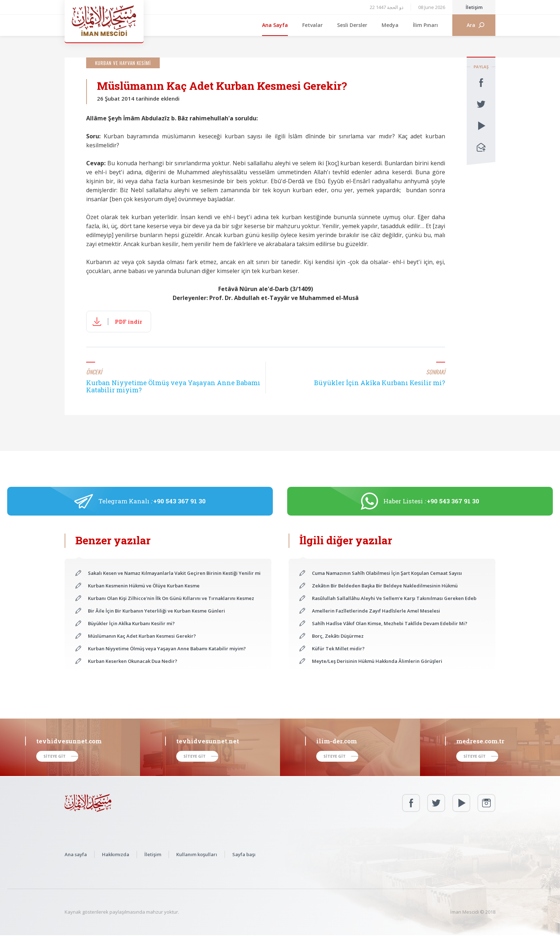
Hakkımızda (116, 854)
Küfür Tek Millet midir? (338, 648)
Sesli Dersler (352, 25)
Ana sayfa (76, 854)
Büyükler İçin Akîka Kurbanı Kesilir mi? (131, 623)
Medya (390, 25)
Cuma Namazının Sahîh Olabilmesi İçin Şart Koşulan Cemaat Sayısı (387, 573)
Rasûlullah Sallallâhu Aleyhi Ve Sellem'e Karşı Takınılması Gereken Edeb (394, 598)
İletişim (474, 7)
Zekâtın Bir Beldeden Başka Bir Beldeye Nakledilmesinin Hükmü (385, 586)
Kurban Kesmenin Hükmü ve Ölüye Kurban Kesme (144, 586)
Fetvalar (312, 25)
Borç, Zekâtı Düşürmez (338, 636)
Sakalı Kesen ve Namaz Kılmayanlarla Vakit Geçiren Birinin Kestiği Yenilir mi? (174, 573)
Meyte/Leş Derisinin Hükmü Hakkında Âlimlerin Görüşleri (377, 661)
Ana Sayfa (275, 25)
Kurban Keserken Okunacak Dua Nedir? (133, 661)
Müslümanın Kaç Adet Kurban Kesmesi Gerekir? (142, 636)
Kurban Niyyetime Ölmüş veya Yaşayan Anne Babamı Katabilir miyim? (167, 648)
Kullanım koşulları (197, 854)
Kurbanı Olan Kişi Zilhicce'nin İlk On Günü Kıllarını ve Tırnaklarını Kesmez (171, 598)
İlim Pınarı (425, 25)
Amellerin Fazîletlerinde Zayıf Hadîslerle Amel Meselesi (376, 611)
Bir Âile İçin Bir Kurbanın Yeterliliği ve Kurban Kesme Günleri (157, 611)
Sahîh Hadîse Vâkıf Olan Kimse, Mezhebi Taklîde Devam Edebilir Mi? (390, 623)
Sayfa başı (244, 854)
